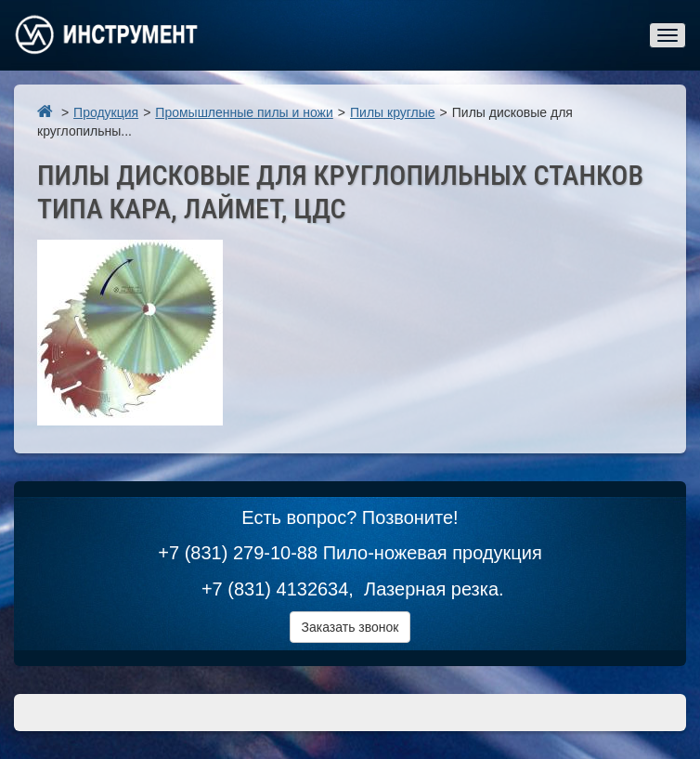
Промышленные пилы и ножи (244, 112)
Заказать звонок (350, 627)
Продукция (106, 112)
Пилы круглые (393, 112)
